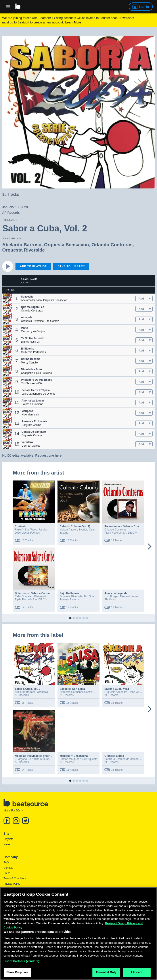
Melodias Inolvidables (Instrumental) (38, 756)
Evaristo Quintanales (91, 530)
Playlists (8, 839)
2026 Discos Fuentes (27, 533)
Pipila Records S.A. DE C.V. (121, 533)
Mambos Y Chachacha (74, 756)
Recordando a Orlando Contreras (125, 527)
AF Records (22, 695)
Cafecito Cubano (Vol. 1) (75, 527)
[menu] (150, 299)
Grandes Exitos (114, 756)
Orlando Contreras (112, 245)
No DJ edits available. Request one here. (32, 455)
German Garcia (31, 446)
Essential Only (106, 974)
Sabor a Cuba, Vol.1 (117, 689)
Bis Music (110, 600)
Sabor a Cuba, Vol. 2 (28, 689)
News (7, 844)
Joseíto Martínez (48, 530)
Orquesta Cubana (32, 435)
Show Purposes (17, 974)
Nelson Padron (68, 530)
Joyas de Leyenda (116, 593)
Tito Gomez (52, 321)
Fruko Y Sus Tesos (26, 530)
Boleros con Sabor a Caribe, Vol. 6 (36, 593)
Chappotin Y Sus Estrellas (36, 373)
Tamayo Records (70, 600)
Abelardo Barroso (22, 245)
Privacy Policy (12, 884)
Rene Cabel (136, 692)
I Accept (137, 974)
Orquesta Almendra (116, 692)
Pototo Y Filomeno (32, 404)
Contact (8, 868)
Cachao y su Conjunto (34, 331)
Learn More (73, 22)
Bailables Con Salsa (72, 689)
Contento (21, 527)
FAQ (6, 863)
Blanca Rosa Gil (31, 342)
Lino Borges (111, 596)
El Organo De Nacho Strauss (32, 759)
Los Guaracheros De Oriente (38, 394)
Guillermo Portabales (33, 352)
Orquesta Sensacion (66, 245)
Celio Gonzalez (24, 596)
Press (7, 873)
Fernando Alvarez (130, 596)
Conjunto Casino (31, 425)
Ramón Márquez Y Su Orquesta (78, 759)
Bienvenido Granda (46, 596)
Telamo (64, 533)
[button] (7, 299)
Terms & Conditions (15, 878)
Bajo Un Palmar (70, 593)
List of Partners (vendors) (21, 963)
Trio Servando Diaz (32, 383)
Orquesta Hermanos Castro (76, 692)
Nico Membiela (30, 415)
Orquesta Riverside (24, 250)
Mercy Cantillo (29, 363)
